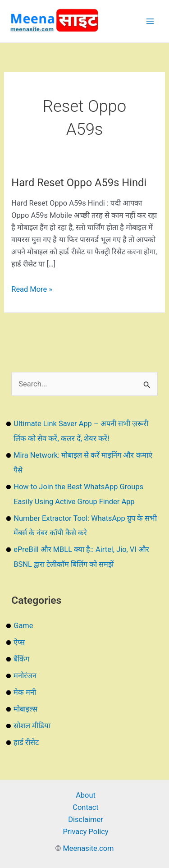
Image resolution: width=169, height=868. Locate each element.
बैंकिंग (21, 659)
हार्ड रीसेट (26, 742)
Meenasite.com (89, 848)
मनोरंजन (25, 676)
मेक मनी (25, 692)
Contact (85, 807)
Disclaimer (85, 820)
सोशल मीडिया (32, 726)
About (86, 795)
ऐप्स (19, 642)
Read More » (32, 289)
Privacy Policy (85, 832)
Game (23, 626)
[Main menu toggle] (150, 21)
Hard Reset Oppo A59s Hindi (79, 183)
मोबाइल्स (25, 709)
